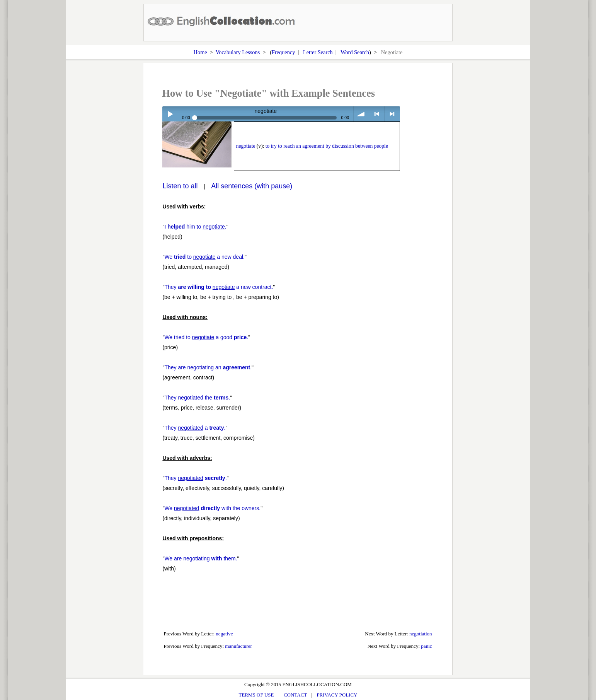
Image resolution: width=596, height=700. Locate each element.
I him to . (195, 227)
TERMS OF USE (256, 695)
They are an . (208, 367)
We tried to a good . (206, 337)
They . (195, 478)
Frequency (283, 52)
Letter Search (318, 52)
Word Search (355, 52)
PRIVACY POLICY (337, 695)
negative (224, 634)
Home (200, 52)
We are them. (201, 558)
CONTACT (295, 695)
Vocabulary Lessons (238, 52)
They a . (195, 428)
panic (426, 646)
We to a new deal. (204, 257)
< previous (377, 114)
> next (392, 114)
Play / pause (170, 114)
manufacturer (238, 646)
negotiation (421, 634)
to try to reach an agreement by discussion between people (327, 146)
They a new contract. (219, 287)
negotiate (246, 146)
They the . (197, 398)
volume (361, 114)
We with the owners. (212, 508)
